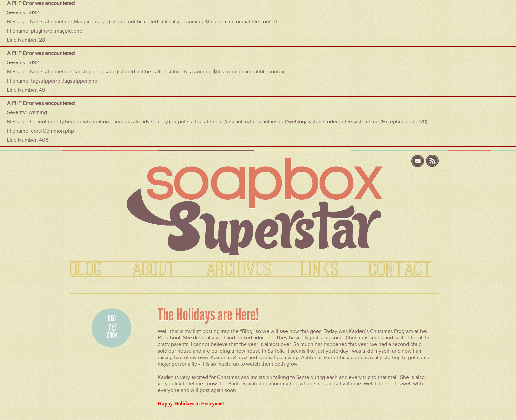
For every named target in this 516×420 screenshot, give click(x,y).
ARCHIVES (239, 270)
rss (432, 161)
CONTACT (401, 270)
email (418, 161)
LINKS (320, 270)
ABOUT (155, 270)
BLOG (87, 270)
